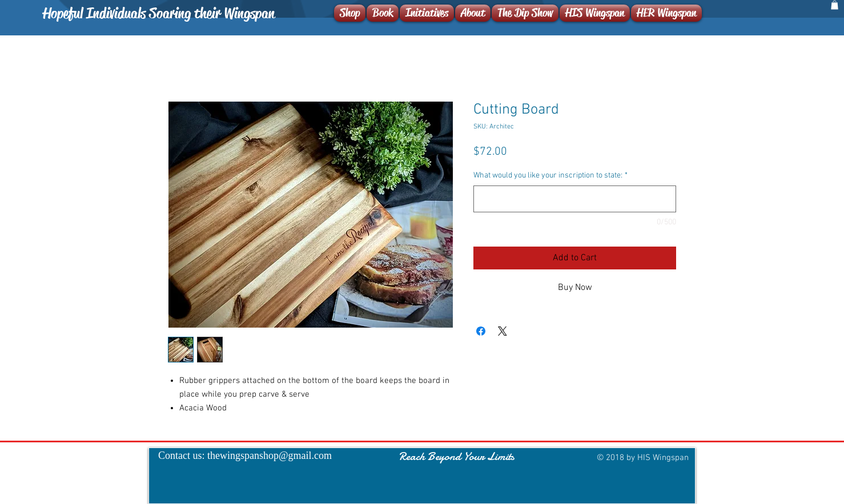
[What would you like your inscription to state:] (575, 199)
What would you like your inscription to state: (550, 176)
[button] (835, 5)
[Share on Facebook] (481, 331)
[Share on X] (503, 331)
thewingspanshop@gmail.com (270, 455)
